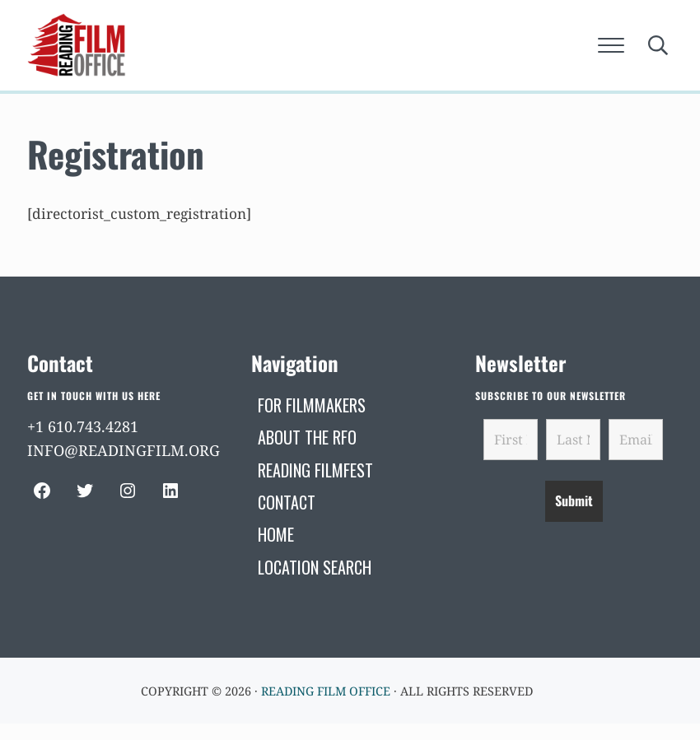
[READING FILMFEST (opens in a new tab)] (315, 470)
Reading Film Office (326, 691)
